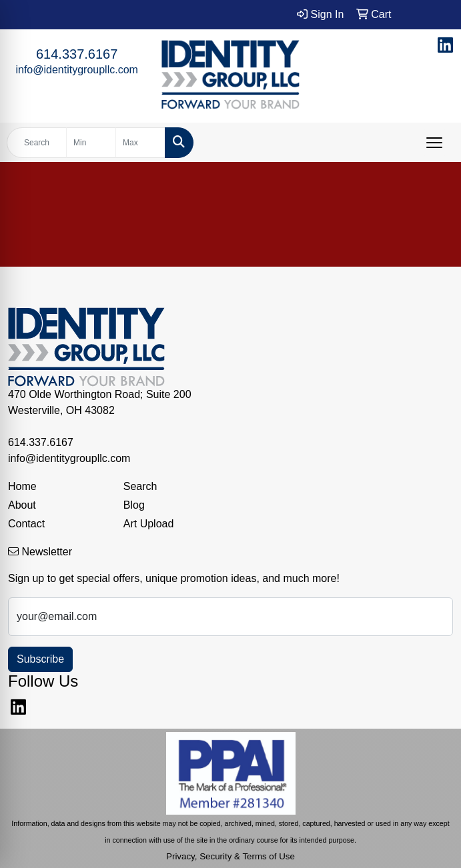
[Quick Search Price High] (140, 143)
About (22, 505)
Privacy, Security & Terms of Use (230, 856)
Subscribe (40, 659)
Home (22, 486)
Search (140, 486)
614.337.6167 (77, 54)
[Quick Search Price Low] (91, 143)
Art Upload (149, 524)
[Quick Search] (37, 143)
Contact (26, 524)
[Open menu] (434, 143)
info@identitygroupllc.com (76, 70)
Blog (134, 505)
